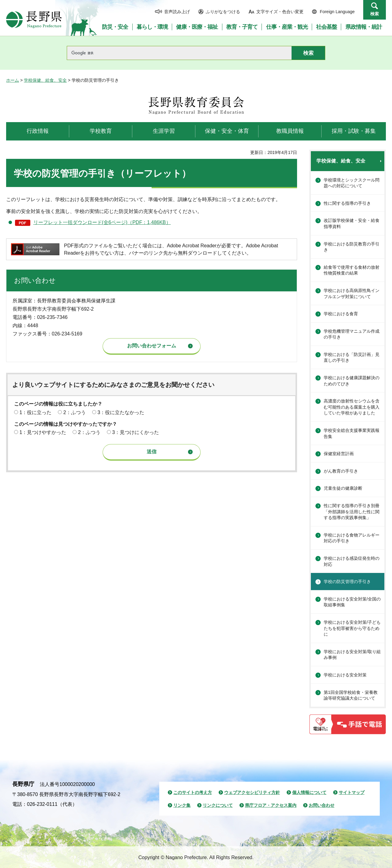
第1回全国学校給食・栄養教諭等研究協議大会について (351, 695)
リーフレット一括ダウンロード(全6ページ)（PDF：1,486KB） (102, 222)
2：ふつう (75, 412)
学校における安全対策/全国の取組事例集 (352, 602)
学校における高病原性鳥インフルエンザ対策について (352, 294)
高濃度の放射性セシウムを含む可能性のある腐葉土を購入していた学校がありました (352, 407)
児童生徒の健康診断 (343, 488)
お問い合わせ (322, 805)
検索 (375, 14)
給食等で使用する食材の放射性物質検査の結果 (352, 270)
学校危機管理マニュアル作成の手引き (352, 334)
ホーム (13, 80)
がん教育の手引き (341, 471)
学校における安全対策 (345, 675)
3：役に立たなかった (121, 412)
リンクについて (218, 805)
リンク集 (182, 805)
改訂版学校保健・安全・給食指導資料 (352, 223)
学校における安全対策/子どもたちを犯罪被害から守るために (352, 628)
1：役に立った (35, 412)
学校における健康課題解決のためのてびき (352, 381)
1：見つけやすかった (43, 432)
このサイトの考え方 (193, 792)
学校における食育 (341, 314)
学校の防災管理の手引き (347, 582)
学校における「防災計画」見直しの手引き (352, 357)
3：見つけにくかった (136, 432)
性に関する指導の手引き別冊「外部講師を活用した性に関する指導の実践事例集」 (352, 512)
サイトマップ (352, 792)
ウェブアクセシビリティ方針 (252, 792)
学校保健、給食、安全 (45, 80)
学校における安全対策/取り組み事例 (352, 655)
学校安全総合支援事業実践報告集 (352, 433)
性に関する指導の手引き (347, 203)
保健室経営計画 (339, 454)
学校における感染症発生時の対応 (352, 561)
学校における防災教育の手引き (352, 247)
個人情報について (309, 792)
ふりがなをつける (223, 12)
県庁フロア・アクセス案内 (271, 805)
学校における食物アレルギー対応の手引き (352, 538)
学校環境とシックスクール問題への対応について (352, 183)
